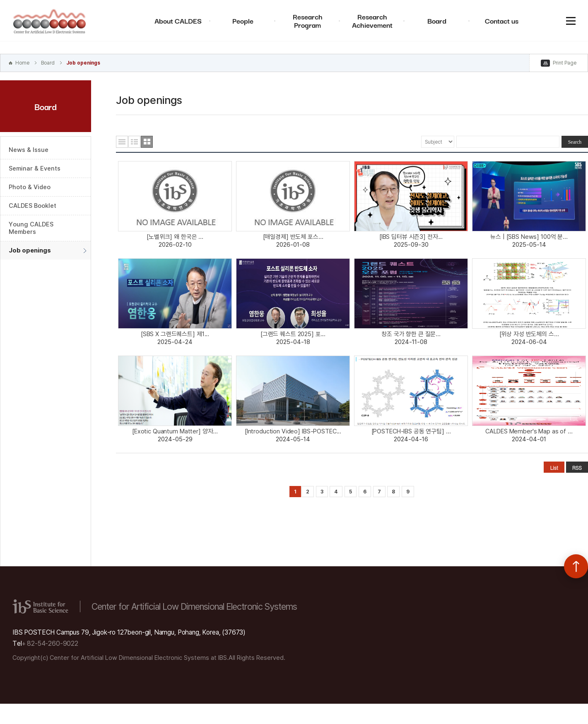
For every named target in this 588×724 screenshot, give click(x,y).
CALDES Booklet (33, 206)
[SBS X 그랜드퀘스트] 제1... (175, 334)
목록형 (122, 142)
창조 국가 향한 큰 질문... (411, 334)
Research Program (308, 20)
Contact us (502, 20)
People (243, 20)
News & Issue (29, 150)
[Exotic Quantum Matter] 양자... (175, 431)
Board (437, 20)
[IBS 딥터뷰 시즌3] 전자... (411, 237)
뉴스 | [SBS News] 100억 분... (529, 237)
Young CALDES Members (31, 228)
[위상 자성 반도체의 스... (529, 334)
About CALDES (178, 20)
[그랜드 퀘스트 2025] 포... (293, 334)
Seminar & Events (35, 168)
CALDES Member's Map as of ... (529, 431)
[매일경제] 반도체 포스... (293, 237)
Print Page (565, 63)
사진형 (147, 142)
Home (22, 63)
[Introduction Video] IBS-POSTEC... (293, 431)
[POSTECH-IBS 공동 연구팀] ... (411, 431)
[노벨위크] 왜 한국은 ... (175, 237)
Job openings (83, 63)
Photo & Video (30, 187)
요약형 (134, 142)
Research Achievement (372, 20)
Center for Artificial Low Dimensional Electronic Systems (50, 21)
